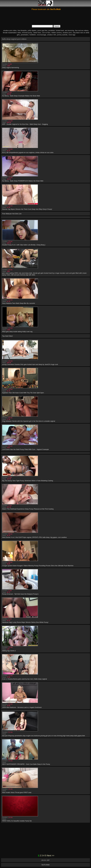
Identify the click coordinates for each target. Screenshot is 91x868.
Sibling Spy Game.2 (9, 651)
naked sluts (37, 33)
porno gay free (42, 30)
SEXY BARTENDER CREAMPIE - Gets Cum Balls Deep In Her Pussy (26, 764)
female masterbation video (12, 33)
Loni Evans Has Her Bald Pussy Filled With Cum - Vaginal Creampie (25, 449)
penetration (25, 35)
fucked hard (60, 30)
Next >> (51, 856)
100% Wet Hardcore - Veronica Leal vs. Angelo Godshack (22, 707)
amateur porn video (10, 30)
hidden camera (57, 33)
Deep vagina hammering (11, 68)
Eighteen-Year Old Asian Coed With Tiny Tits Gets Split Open (23, 393)
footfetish (33, 35)
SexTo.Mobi (45, 865)
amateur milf (51, 35)
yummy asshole (62, 35)
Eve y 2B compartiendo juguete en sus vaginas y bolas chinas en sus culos (28, 152)
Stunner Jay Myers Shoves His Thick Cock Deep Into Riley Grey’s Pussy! (27, 209)
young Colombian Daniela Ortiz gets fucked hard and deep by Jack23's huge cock (30, 364)
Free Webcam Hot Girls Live (12, 214)
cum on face (46, 33)
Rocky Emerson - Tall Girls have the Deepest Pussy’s (20, 594)
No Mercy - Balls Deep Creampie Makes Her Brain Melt (21, 96)
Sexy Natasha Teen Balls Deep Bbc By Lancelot (19, 303)
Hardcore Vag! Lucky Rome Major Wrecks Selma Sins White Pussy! (25, 622)
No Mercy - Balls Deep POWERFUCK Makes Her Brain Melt (23, 181)
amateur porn (67, 33)
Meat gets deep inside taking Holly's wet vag (17, 332)
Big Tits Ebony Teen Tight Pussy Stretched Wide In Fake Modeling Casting (28, 481)
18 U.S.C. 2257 (45, 860)
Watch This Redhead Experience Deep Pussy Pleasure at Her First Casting (28, 509)
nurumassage (42, 35)
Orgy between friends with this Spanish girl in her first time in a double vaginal (29, 421)
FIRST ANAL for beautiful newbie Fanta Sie (17, 821)
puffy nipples (32, 30)
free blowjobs (22, 30)
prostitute (51, 30)
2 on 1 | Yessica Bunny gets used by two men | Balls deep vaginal (25, 679)
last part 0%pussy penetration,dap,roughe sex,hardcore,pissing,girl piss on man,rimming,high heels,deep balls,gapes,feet (43, 736)
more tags (72, 35)
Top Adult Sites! (7, 336)
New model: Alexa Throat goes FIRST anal (17, 792)
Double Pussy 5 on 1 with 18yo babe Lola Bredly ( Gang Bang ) (24, 245)
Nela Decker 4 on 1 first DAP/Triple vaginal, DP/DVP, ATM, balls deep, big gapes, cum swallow (34, 537)
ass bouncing (69, 30)
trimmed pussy (27, 33)
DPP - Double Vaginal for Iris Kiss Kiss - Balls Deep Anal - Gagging (25, 124)
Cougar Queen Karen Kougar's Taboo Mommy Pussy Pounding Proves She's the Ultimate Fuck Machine (38, 566)
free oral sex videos (82, 30)
